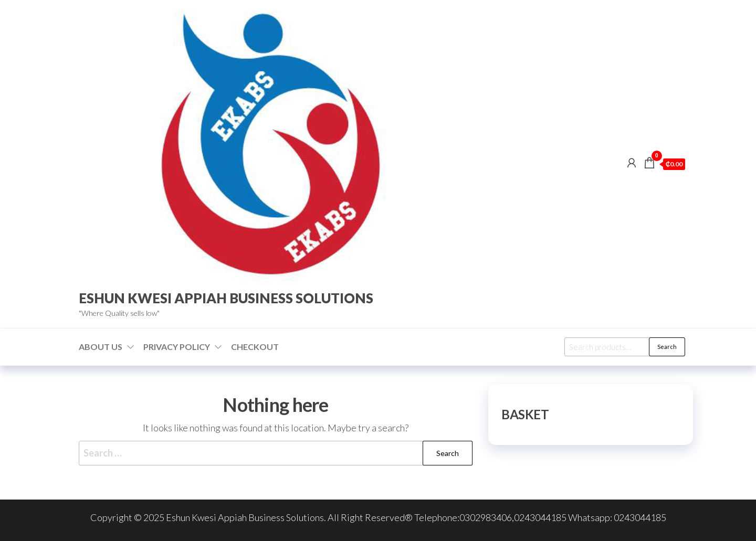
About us (101, 347)
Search (667, 347)
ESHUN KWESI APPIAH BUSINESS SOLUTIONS (226, 298)
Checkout (255, 347)
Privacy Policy (177, 347)
